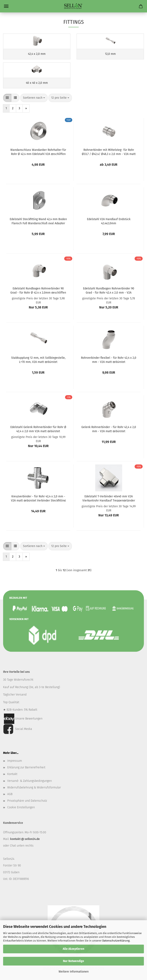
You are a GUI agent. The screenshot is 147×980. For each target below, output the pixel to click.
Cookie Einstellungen (21, 807)
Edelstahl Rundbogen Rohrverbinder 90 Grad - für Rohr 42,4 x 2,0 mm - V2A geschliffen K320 (109, 290)
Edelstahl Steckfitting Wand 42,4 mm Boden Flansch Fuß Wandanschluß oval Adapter (38, 221)
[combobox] (34, 98)
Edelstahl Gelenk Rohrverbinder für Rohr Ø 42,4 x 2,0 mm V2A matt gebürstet (38, 429)
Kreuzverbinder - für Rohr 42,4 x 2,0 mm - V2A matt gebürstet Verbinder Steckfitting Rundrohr (38, 498)
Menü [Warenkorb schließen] (6, 6)
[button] (7, 98)
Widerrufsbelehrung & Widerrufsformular (34, 787)
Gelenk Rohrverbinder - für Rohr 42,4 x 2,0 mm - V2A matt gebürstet (109, 429)
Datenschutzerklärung (116, 941)
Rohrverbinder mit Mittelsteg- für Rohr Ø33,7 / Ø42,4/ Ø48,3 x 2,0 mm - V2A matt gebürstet (109, 152)
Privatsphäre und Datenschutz (27, 801)
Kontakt (12, 774)
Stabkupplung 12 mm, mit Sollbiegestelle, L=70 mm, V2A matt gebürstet (38, 360)
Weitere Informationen (74, 972)
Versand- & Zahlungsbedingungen (30, 781)
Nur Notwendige (73, 961)
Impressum (15, 761)
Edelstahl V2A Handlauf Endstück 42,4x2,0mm (109, 221)
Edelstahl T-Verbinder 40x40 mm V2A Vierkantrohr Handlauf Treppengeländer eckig (109, 498)
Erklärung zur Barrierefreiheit (26, 767)
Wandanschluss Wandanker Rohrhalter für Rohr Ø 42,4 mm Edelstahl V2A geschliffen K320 (38, 152)
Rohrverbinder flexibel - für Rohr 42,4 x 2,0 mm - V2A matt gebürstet (109, 360)
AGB (10, 794)
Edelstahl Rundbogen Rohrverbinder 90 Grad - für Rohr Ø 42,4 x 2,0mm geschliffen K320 (38, 290)
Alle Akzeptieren (73, 949)
